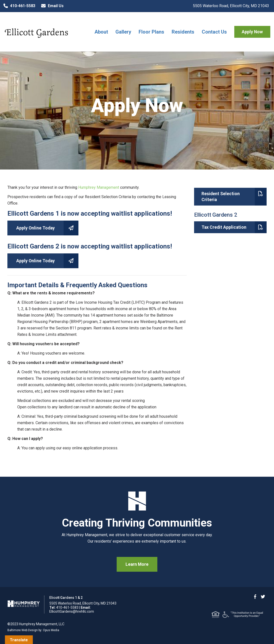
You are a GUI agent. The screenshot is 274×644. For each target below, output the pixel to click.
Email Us (51, 6)
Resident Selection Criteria (234, 197)
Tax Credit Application (234, 227)
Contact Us (214, 32)
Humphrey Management (99, 187)
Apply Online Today (47, 228)
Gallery (123, 32)
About (101, 32)
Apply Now (252, 32)
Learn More (137, 564)
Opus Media (51, 630)
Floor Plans (151, 32)
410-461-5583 (18, 6)
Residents (183, 32)
